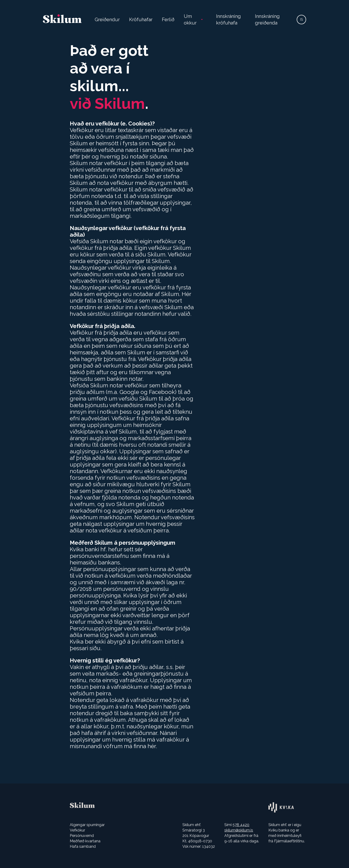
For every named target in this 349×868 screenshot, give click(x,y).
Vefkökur (77, 830)
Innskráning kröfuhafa (228, 20)
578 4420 (241, 825)
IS (302, 20)
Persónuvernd (82, 836)
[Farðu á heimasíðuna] (62, 20)
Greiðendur (107, 20)
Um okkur (190, 20)
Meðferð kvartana (85, 841)
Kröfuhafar (141, 20)
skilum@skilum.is (239, 830)
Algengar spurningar (87, 825)
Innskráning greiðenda (267, 20)
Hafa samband (83, 846)
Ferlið (168, 20)
